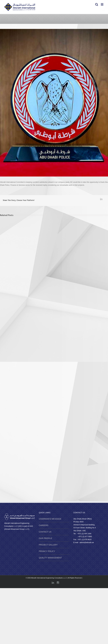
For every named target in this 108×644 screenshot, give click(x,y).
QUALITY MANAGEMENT (50, 558)
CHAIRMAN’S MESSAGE (50, 519)
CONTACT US (45, 532)
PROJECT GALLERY (48, 545)
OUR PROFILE (45, 538)
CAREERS (44, 525)
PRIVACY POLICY (47, 551)
